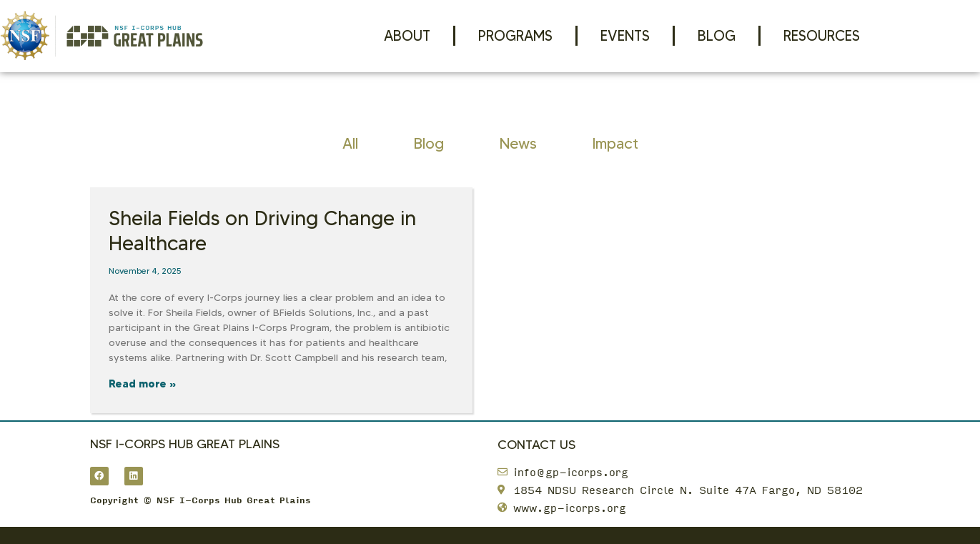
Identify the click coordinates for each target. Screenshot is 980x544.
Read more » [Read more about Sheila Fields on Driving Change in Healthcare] (142, 384)
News (518, 143)
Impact (615, 143)
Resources (822, 36)
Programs (515, 36)
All (350, 143)
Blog (717, 36)
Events (625, 36)
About (407, 36)
